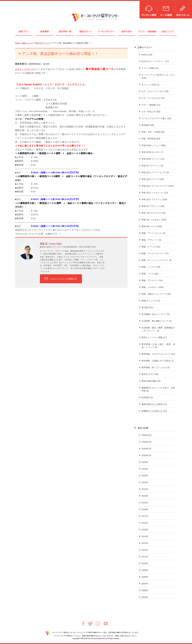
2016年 (145, 523)
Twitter (90, 624)
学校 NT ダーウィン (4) (152, 166)
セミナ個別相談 (147, 31)
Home (17, 43)
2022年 (145, 482)
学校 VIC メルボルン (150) (154, 220)
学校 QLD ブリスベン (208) (154, 199)
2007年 (145, 584)
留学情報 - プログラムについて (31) (158, 354)
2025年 (145, 462)
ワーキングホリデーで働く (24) (156, 118)
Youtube (106, 624)
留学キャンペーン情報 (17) (154, 337)
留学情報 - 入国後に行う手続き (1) (158, 361)
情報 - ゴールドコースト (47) (155, 253)
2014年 (145, 536)
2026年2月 (146, 455)
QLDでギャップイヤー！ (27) (155, 61)
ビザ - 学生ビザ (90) (151, 112)
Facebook (83, 624)
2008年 (145, 577)
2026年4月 (146, 442)
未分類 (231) (147, 307)
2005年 (145, 597)
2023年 (145, 476)
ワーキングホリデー (106, 31)
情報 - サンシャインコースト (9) (157, 260)
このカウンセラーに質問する (63, 279)
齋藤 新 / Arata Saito (51, 244)
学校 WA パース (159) (152, 226)
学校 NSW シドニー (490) (154, 145)
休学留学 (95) (148, 125)
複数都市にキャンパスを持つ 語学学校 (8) (158, 389)
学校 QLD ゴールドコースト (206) (157, 186)
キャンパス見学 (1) (150, 85)
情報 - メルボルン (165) (152, 287)
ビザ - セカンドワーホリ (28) (155, 91)
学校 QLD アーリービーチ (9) (155, 172)
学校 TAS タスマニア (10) (154, 213)
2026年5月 (146, 435)
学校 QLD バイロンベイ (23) (155, 193)
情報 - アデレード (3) (151, 240)
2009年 (145, 570)
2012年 (145, 550)
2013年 (145, 543)
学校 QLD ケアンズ (42, 43)
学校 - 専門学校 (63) (151, 139)
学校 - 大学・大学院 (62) (153, 132)
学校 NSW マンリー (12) (153, 159)
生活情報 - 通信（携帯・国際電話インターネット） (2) (158, 329)
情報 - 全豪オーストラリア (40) (156, 294)
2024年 (145, 469)
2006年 (145, 590)
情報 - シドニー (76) (151, 267)
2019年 (145, 503)
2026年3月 (146, 449)
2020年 (145, 496)
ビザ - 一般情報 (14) (151, 105)
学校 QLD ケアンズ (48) (153, 179)
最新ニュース (27, 43)
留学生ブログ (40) (150, 374)
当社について (168, 31)
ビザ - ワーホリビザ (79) (153, 98)
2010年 (145, 563)
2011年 (145, 557)
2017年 (145, 516)
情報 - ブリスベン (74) (152, 280)
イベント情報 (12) (150, 68)
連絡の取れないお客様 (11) (154, 404)
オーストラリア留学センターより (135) (158, 76)
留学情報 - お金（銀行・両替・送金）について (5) (158, 346)
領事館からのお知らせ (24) (154, 411)
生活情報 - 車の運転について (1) (157, 321)
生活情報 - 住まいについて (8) (155, 314)
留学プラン (24, 31)
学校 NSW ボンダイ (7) (152, 152)
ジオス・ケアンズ (24, 69)
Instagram (98, 624)
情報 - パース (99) (150, 274)
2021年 (145, 489)
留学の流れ (127, 31)
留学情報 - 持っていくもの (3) (155, 367)
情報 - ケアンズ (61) (151, 247)
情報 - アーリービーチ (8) (153, 233)
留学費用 (45, 31)
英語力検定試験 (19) (151, 381)
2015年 (145, 530)
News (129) (147, 55)
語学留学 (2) (147, 397)
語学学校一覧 (65, 31)
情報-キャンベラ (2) (151, 301)
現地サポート (86, 31)
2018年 (145, 509)
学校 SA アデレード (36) (153, 206)
